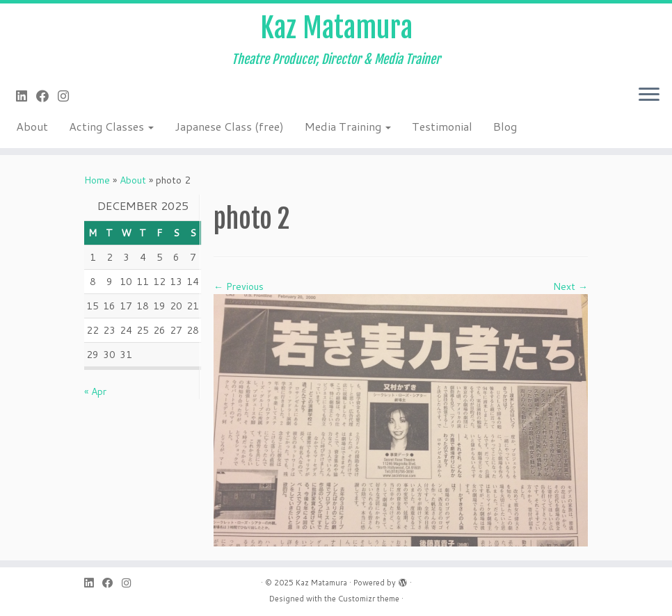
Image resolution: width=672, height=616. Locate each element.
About (32, 126)
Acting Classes (111, 126)
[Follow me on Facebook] (47, 96)
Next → (570, 286)
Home (97, 180)
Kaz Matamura (336, 28)
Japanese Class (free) (229, 126)
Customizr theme (369, 599)
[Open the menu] (649, 95)
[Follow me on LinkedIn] (26, 96)
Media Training (348, 126)
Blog (505, 126)
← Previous (239, 286)
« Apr (95, 391)
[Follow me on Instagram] (68, 96)
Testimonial (442, 126)
